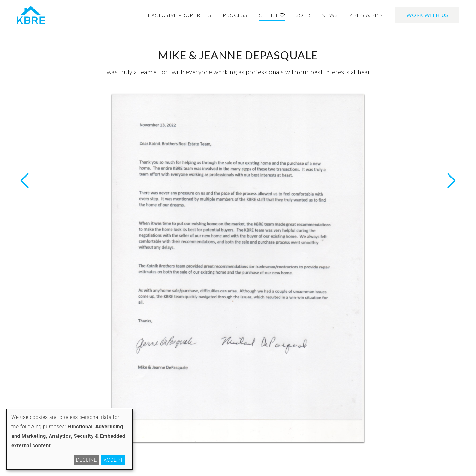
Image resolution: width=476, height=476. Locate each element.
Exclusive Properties (180, 15)
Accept (113, 460)
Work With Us (427, 15)
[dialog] (69, 439)
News (330, 15)
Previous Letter (451, 181)
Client (272, 15)
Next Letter (25, 181)
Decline (87, 460)
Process (235, 15)
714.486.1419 (366, 15)
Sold (303, 15)
